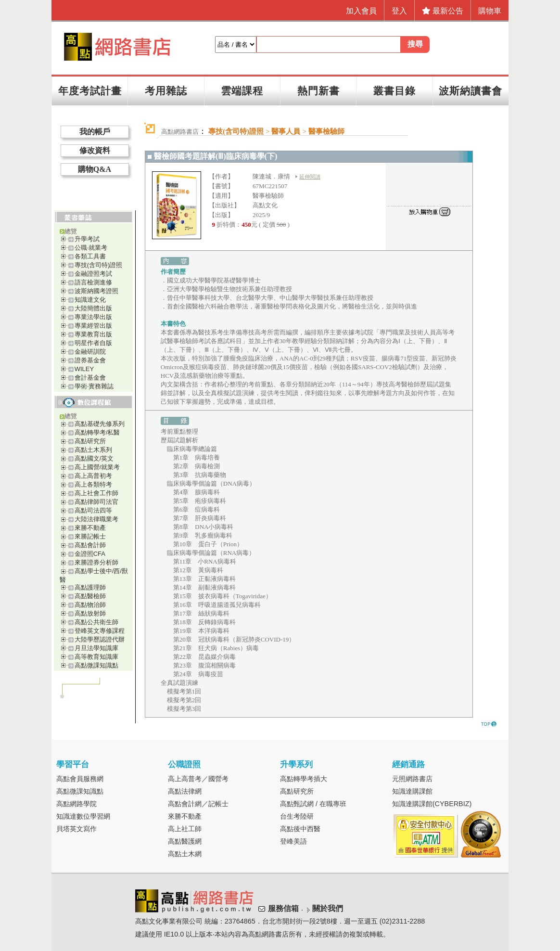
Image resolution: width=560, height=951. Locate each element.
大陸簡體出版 (93, 308)
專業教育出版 (93, 334)
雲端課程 (242, 91)
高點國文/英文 (94, 458)
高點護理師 (90, 587)
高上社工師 (185, 829)
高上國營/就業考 (97, 467)
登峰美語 (293, 841)
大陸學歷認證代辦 (100, 639)
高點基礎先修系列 (100, 424)
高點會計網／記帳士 (198, 804)
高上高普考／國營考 (198, 779)
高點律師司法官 (96, 502)
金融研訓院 (90, 352)
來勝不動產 (90, 528)
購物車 (490, 11)
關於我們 (328, 908)
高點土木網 (185, 854)
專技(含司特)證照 (99, 265)
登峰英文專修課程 (100, 631)
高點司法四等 (93, 510)
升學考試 (87, 239)
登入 (399, 11)
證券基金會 (90, 360)
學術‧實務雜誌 (94, 386)
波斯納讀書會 (471, 91)
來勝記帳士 (90, 536)
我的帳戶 (95, 132)
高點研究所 (90, 441)
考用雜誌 (166, 91)
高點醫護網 (185, 841)
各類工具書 (90, 256)
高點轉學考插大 (304, 779)
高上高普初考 (93, 476)
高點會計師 (90, 545)
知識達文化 (90, 300)
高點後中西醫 (300, 829)
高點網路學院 (76, 804)
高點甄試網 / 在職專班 (313, 804)
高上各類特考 (93, 484)
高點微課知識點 (96, 665)
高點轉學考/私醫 (97, 432)
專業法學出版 (93, 317)
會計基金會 (90, 378)
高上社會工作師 (96, 493)
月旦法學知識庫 (96, 648)
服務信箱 (283, 908)
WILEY (84, 369)
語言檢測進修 (93, 282)
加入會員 (361, 11)
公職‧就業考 (91, 248)
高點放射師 (90, 613)
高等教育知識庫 (96, 657)
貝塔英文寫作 (76, 829)
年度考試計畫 (90, 91)
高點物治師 (90, 605)
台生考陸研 (297, 816)
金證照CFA (90, 554)
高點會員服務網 (80, 779)
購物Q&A (95, 169)
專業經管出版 (93, 326)
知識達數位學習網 (83, 816)
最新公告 (443, 11)
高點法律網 (185, 791)
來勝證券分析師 (96, 562)
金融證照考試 (93, 274)
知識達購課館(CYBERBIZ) (432, 804)
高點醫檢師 (90, 596)
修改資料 (95, 150)
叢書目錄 (395, 91)
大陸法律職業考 (96, 519)
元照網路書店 (412, 779)
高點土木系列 (93, 450)
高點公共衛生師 (96, 622)
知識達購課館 (412, 791)
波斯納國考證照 (96, 291)
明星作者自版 (93, 343)
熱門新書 (318, 91)
